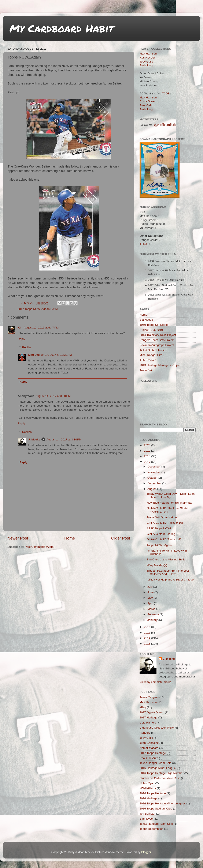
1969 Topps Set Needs (154, 325)
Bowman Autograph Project (157, 345)
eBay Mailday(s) (157, 565)
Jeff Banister (147, 814)
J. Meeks (34, 439)
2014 (148, 638)
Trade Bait (146, 370)
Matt (31, 355)
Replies (27, 347)
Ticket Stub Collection (153, 350)
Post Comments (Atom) (40, 547)
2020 (148, 445)
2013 (148, 644)
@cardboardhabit (166, 125)
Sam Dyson (147, 819)
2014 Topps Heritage (153, 793)
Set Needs (146, 320)
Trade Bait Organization (162, 517)
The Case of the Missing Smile (166, 559)
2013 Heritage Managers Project (160, 365)
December (154, 467)
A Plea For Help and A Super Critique (170, 580)
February (154, 614)
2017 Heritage (149, 717)
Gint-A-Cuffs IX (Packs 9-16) (165, 523)
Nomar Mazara (149, 748)
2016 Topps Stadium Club (156, 809)
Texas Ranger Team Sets (156, 763)
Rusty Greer (147, 58)
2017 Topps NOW (29, 309)
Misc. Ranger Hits (151, 355)
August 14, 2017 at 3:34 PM (64, 439)
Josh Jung (146, 65)
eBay (143, 707)
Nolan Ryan (147, 783)
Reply (21, 339)
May (150, 598)
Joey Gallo (146, 62)
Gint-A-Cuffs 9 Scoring (161, 534)
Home (70, 538)
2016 (148, 627)
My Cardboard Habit (62, 28)
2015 (148, 633)
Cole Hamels (148, 723)
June (151, 592)
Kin (20, 328)
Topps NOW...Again (159, 545)
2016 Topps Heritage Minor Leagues (163, 803)
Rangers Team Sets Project (157, 340)
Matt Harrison (148, 54)
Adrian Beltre (50, 309)
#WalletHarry (148, 788)
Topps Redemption (152, 829)
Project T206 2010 (151, 330)
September (155, 483)
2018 (148, 456)
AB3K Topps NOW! (159, 528)
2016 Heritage (149, 798)
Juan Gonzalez (149, 743)
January (153, 620)
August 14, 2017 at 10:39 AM (53, 355)
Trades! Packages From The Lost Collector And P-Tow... (168, 572)
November (154, 472)
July (150, 587)
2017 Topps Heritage (153, 753)
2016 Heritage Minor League (158, 768)
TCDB (166, 93)
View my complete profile (155, 682)
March (152, 609)
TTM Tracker (148, 360)
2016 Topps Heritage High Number (162, 773)
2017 (148, 462)
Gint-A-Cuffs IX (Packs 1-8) (164, 539)
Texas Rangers (149, 697)
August (152, 489)
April (151, 603)
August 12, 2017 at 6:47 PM (41, 328)
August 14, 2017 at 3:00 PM (53, 396)
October (153, 478)
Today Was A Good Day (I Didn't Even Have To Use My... (171, 495)
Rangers (145, 733)
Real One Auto (149, 758)
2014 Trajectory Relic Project (158, 335)
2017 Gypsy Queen (152, 712)
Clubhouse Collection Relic (157, 728)
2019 (148, 451)
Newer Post (18, 538)
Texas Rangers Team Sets (156, 824)
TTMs (143, 244)
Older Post (121, 538)
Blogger (146, 852)
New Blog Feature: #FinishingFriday (169, 503)
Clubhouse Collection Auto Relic (160, 778)
